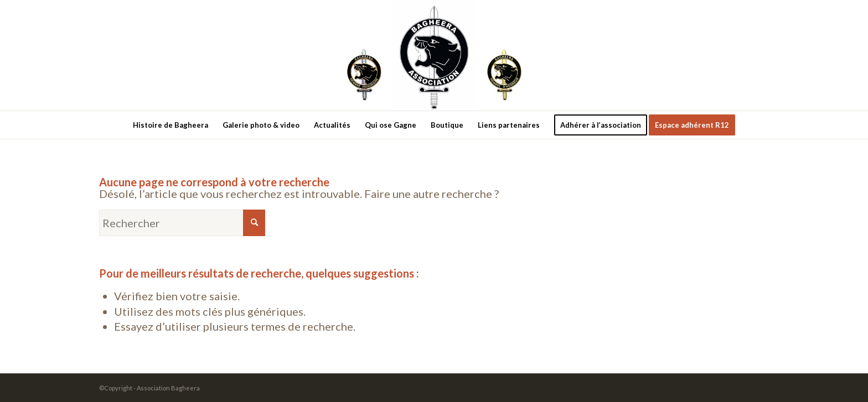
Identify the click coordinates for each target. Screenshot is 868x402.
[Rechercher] (182, 223)
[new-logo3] (434, 55)
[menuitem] (170, 125)
